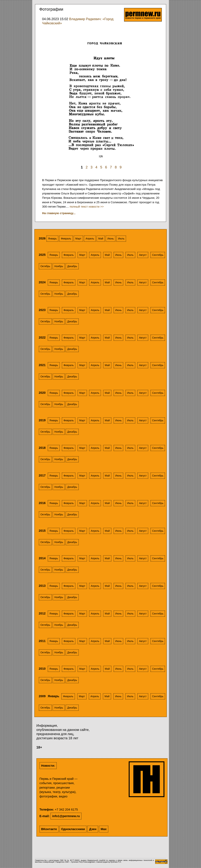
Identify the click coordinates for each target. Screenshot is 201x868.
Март (78, 239)
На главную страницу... (59, 213)
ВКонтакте (49, 829)
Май (101, 239)
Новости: (48, 766)
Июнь (111, 239)
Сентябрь (158, 255)
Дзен (93, 829)
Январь (52, 239)
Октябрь (45, 266)
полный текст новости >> (87, 207)
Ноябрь (59, 266)
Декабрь (72, 266)
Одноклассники (73, 829)
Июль (121, 239)
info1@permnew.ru (66, 816)
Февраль (66, 239)
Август (143, 255)
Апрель (90, 239)
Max (104, 829)
